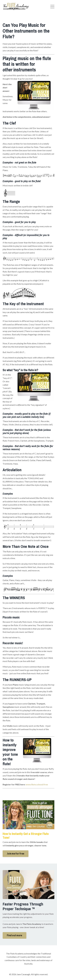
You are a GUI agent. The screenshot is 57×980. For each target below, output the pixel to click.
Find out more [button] (14, 935)
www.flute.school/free (37, 784)
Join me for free (16, 854)
